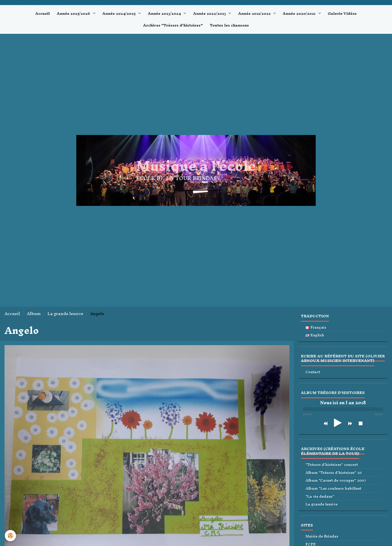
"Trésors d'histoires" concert (332, 465)
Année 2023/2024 (165, 14)
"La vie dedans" (320, 497)
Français (316, 328)
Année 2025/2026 (73, 14)
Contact (313, 373)
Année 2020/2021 (301, 14)
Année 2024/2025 (119, 14)
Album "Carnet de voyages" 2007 (336, 482)
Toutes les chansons (230, 26)
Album (34, 314)
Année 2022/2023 (210, 14)
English (315, 336)
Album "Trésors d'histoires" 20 (334, 473)
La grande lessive (65, 314)
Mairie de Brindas (322, 537)
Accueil (41, 14)
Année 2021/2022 (255, 14)
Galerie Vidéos (344, 14)
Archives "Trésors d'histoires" (173, 26)
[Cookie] (11, 536)
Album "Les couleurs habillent (333, 489)
